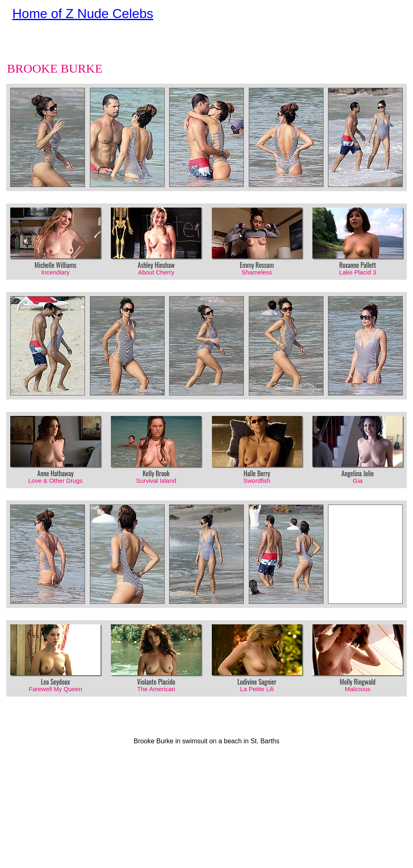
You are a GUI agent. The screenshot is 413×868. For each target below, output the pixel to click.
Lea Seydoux (55, 678)
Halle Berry (257, 470)
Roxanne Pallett (358, 261)
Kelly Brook (156, 470)
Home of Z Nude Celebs (83, 14)
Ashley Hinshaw (156, 261)
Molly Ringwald (358, 678)
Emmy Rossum (257, 261)
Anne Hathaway (55, 470)
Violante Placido (156, 678)
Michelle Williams (55, 261)
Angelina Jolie (358, 470)
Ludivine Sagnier (257, 678)
